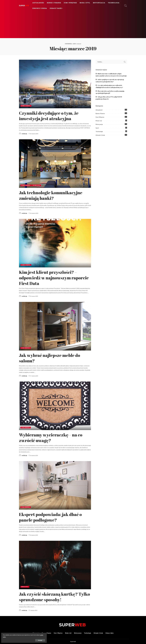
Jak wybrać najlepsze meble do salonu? (53, 358)
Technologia (38, 185)
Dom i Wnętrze (26, 348)
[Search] (126, 6)
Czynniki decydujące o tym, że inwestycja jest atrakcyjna (52, 116)
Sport (97, 128)
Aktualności (99, 110)
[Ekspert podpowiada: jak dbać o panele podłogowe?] (55, 485)
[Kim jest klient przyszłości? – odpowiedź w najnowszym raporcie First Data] (55, 243)
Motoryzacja (99, 124)
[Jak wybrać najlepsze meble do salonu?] (55, 326)
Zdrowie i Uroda (100, 135)
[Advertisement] (73, 25)
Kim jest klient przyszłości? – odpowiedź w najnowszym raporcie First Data (51, 278)
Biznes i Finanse (26, 106)
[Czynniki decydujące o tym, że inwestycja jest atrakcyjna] (55, 84)
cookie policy (22, 637)
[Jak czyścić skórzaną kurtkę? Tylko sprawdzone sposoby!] (55, 565)
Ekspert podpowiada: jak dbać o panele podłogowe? (54, 517)
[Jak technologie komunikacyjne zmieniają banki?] (55, 164)
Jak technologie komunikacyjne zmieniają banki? (54, 195)
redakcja (24, 134)
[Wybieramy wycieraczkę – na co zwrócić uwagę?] (55, 406)
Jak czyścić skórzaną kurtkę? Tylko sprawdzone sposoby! (52, 597)
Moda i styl (25, 587)
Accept (23, 640)
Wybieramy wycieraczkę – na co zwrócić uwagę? (54, 437)
